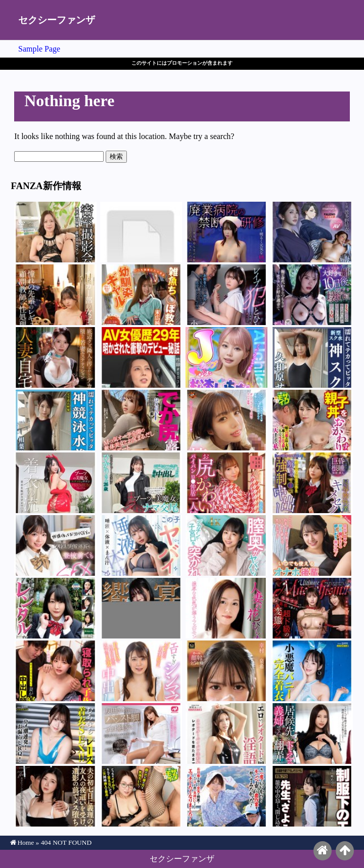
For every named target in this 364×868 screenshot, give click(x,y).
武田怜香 (141, 671)
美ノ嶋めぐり (312, 796)
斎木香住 (55, 734)
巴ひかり (141, 483)
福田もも (226, 420)
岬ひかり (55, 232)
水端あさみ (226, 734)
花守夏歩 (312, 545)
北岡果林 (312, 483)
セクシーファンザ (57, 20)
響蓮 (55, 357)
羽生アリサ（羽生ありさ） (55, 608)
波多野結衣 (312, 232)
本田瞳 (312, 608)
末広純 (141, 295)
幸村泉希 (55, 295)
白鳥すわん (141, 420)
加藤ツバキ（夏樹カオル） (55, 796)
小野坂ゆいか (55, 483)
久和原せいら (312, 357)
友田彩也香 (141, 734)
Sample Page (39, 49)
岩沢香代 (312, 420)
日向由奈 (55, 545)
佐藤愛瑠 (55, 671)
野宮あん (226, 232)
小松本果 (226, 295)
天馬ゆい (312, 671)
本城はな (226, 545)
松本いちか (226, 357)
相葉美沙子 (55, 420)
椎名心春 (141, 545)
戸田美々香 (141, 796)
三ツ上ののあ (141, 608)
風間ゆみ (141, 357)
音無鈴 (312, 295)
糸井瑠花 (141, 232)
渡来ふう (226, 483)
